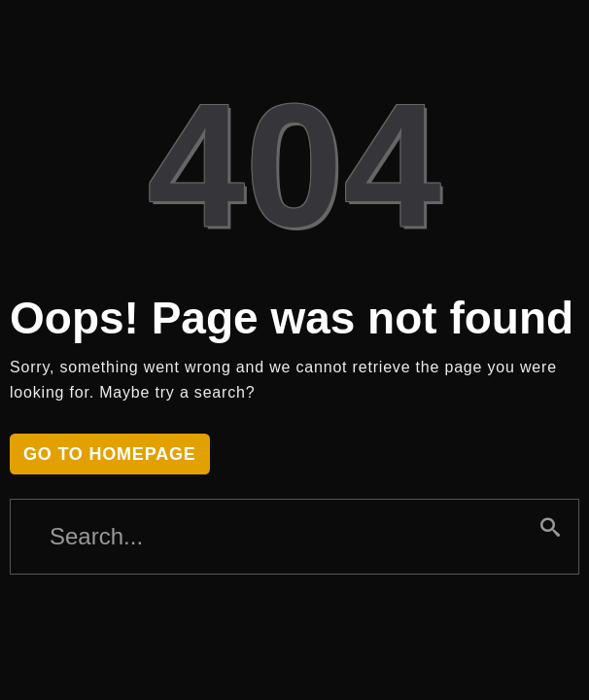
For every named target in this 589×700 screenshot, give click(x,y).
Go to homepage (110, 454)
